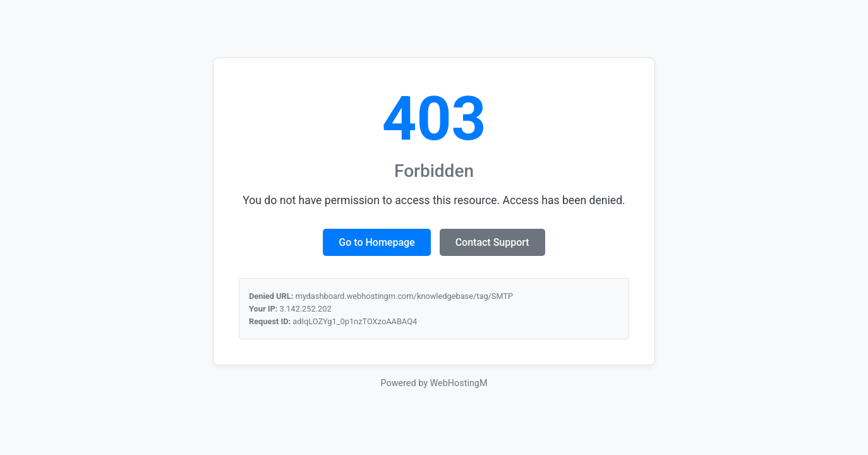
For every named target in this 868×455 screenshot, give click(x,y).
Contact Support (492, 242)
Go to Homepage (377, 242)
